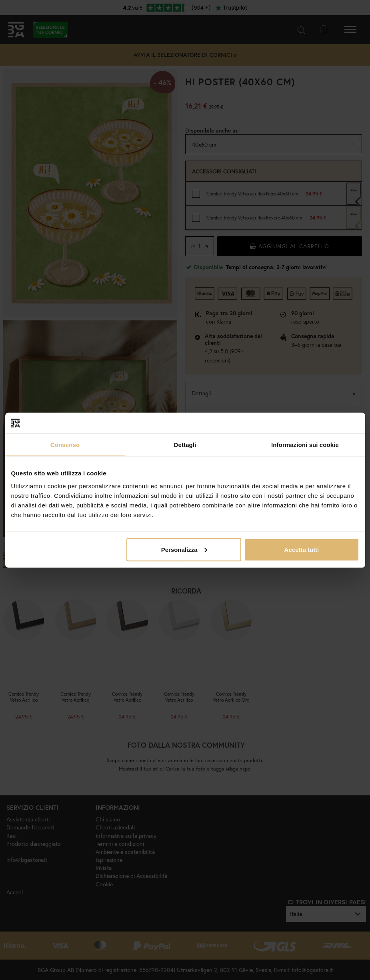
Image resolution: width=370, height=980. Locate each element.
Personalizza (184, 549)
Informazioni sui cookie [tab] (305, 445)
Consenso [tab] (65, 445)
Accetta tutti (302, 549)
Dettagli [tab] (185, 445)
